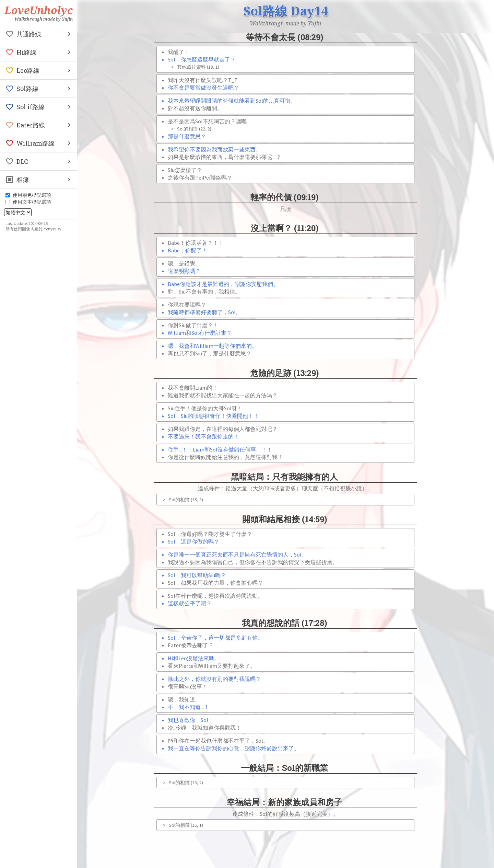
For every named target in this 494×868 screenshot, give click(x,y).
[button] (38, 34)
